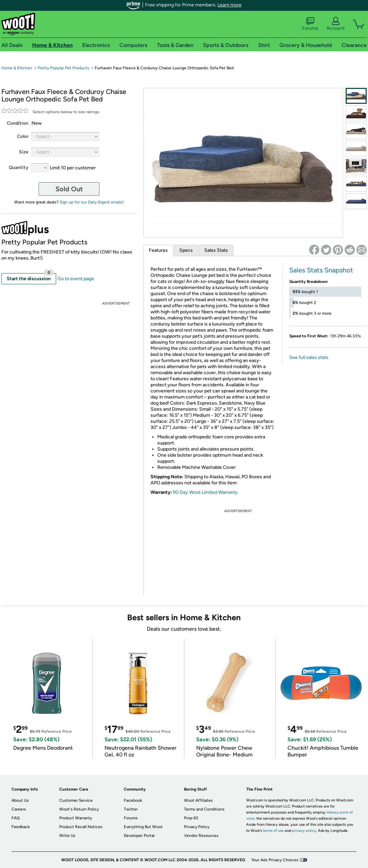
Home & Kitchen (17, 68)
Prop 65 (191, 818)
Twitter (131, 809)
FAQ (16, 818)
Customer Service (76, 800)
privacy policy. (304, 831)
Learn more (229, 5)
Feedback (21, 827)
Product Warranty (76, 818)
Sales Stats (216, 250)
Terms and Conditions (204, 809)
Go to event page (76, 279)
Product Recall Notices (81, 827)
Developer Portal (139, 836)
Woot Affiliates (198, 800)
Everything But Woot (143, 827)
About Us (20, 800)
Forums (310, 24)
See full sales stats (309, 357)
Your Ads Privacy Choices (275, 860)
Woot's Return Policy (79, 809)
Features (158, 250)
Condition (18, 123)
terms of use (273, 831)
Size (24, 152)
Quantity (19, 167)
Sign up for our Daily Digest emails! (92, 202)
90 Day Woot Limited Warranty (205, 492)
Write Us (67, 836)
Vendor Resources (201, 836)
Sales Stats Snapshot (321, 270)
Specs (186, 250)
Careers (19, 809)
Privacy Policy (197, 827)
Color (23, 136)
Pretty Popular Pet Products (63, 68)
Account (336, 24)
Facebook (133, 800)
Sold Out (69, 189)
